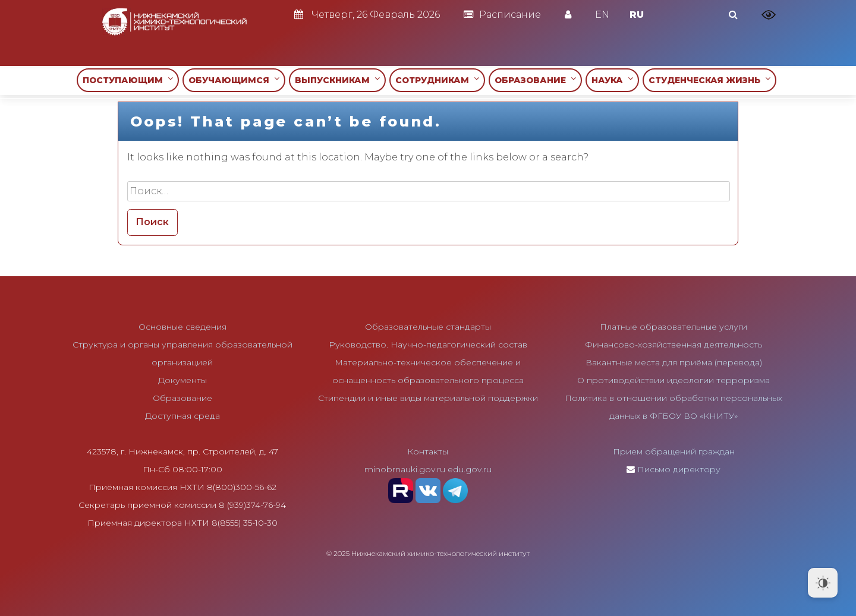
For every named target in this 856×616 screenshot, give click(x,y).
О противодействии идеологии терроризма (674, 380)
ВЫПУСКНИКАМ (337, 80)
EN (602, 15)
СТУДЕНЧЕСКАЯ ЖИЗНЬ (709, 80)
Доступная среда (182, 416)
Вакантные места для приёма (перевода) (674, 362)
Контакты (428, 451)
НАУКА (612, 80)
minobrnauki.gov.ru (405, 469)
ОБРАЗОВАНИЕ (535, 80)
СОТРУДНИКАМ (437, 80)
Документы (182, 380)
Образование (182, 398)
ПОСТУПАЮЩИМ (128, 80)
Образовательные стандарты (428, 327)
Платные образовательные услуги (674, 327)
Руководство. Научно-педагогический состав (428, 345)
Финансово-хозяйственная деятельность (674, 345)
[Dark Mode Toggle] (823, 583)
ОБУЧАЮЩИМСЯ (234, 80)
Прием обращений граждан (674, 451)
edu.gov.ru (470, 469)
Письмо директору (679, 469)
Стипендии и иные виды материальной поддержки (428, 398)
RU (637, 15)
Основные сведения (182, 327)
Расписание (502, 15)
